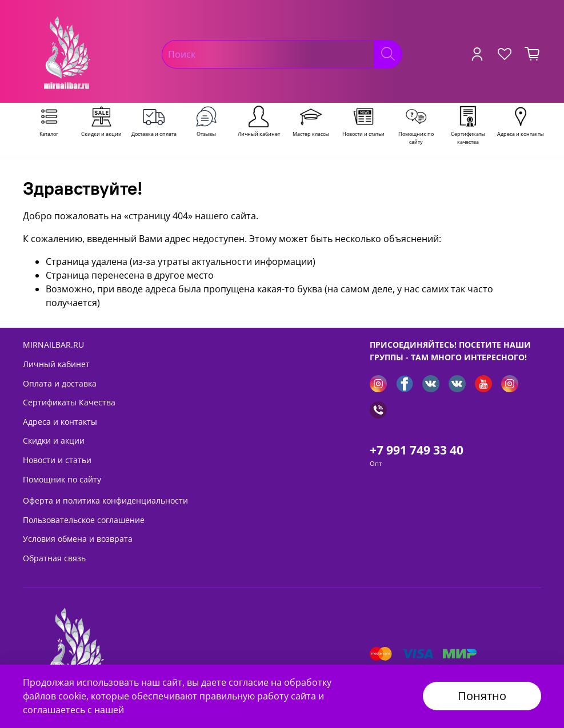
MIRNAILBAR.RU (53, 345)
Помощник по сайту (62, 479)
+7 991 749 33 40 (417, 450)
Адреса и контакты (60, 422)
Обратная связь (54, 558)
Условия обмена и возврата (78, 539)
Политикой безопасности (184, 710)
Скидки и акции (54, 441)
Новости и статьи (57, 460)
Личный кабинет (56, 364)
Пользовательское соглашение (84, 520)
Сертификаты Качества (69, 402)
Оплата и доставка (60, 383)
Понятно (482, 696)
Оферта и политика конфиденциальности (105, 500)
